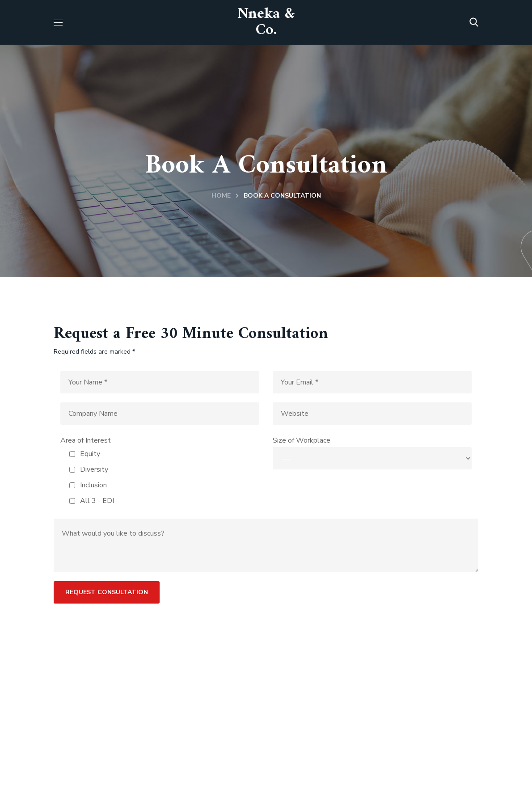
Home (221, 196)
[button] (474, 22)
